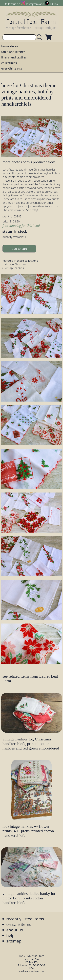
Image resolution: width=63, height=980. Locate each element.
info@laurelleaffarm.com (32, 971)
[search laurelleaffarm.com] (40, 37)
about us (15, 930)
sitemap (14, 941)
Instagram (32, 4)
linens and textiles (14, 57)
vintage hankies (14, 268)
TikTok (54, 4)
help (10, 935)
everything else (12, 68)
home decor (10, 46)
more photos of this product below (29, 162)
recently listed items (25, 919)
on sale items (19, 924)
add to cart (19, 249)
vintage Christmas (16, 264)
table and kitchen (14, 52)
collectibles (9, 63)
